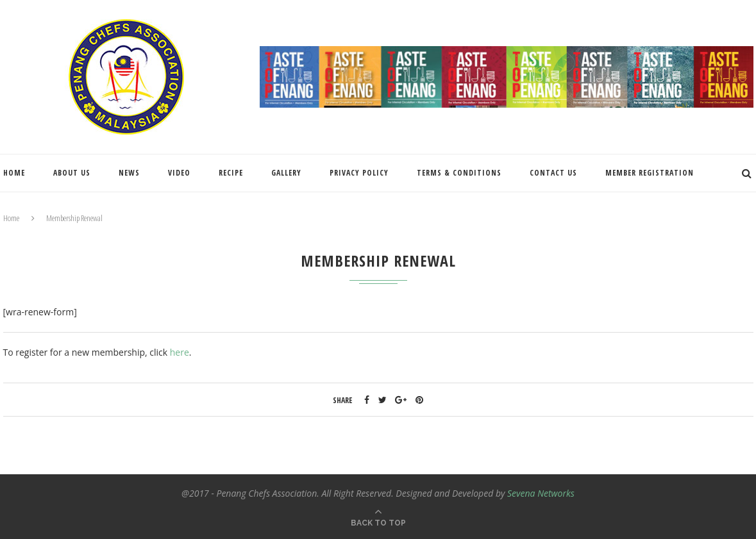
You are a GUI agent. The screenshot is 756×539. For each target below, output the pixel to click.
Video (179, 173)
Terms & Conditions (459, 173)
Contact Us (553, 173)
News (129, 173)
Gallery (286, 173)
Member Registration (650, 173)
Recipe (231, 173)
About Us (72, 173)
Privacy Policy (359, 173)
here (180, 352)
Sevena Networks (541, 493)
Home (14, 173)
